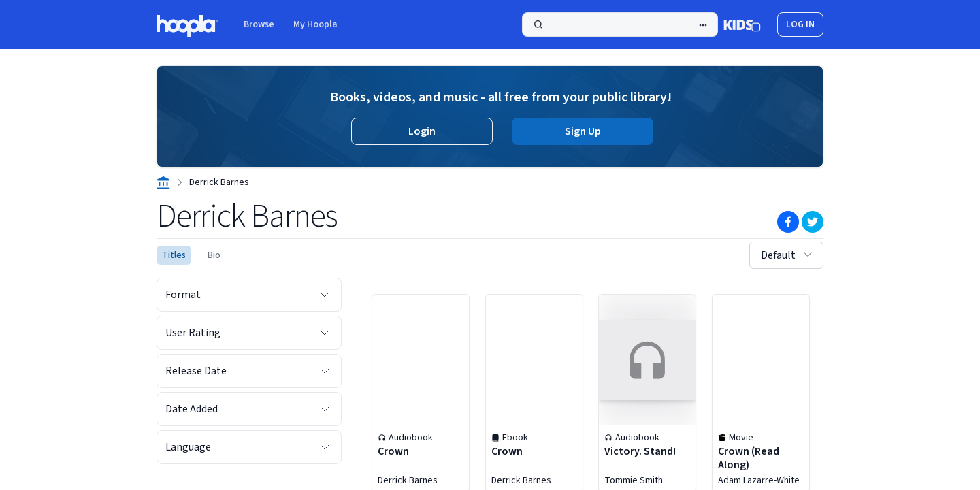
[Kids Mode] (742, 24)
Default (788, 255)
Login (422, 131)
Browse (259, 24)
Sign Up (583, 131)
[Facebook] (788, 222)
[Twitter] (813, 222)
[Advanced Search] (703, 25)
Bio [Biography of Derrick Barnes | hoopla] (214, 255)
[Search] (620, 24)
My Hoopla (315, 24)
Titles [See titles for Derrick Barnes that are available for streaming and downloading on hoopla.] (174, 255)
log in (800, 24)
